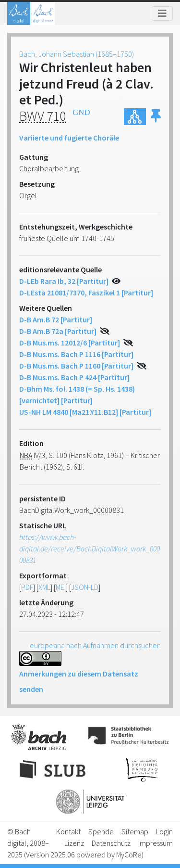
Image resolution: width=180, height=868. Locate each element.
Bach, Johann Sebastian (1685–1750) (77, 54)
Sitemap (135, 831)
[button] (156, 117)
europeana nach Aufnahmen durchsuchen (95, 645)
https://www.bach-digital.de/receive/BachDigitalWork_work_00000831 (90, 549)
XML (44, 587)
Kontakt (68, 831)
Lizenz (74, 843)
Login (164, 831)
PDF (27, 587)
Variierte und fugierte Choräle (69, 138)
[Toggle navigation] (162, 13)
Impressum (156, 843)
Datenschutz (111, 843)
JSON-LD (85, 587)
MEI (61, 587)
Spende (101, 831)
